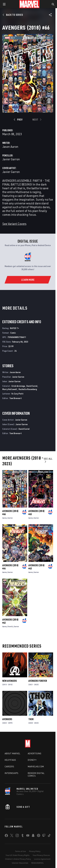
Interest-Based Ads (20, 863)
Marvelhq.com (36, 767)
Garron (10, 518)
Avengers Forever (38, 681)
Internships (12, 773)
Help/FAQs (10, 760)
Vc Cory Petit (17, 394)
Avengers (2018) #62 (10, 621)
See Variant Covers (14, 224)
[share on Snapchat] (33, 836)
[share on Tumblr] (22, 836)
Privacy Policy (35, 851)
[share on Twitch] (44, 836)
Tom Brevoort (16, 398)
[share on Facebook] (6, 836)
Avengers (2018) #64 (10, 567)
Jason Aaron (10, 147)
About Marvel (12, 753)
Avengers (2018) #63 (36, 567)
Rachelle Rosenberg (28, 389)
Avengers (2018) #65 (36, 513)
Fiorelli (10, 626)
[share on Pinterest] (39, 836)
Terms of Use (20, 851)
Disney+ (32, 760)
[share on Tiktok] (49, 836)
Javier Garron (11, 159)
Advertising (35, 753)
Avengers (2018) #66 (10, 513)
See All (48, 460)
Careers (9, 767)
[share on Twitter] (12, 836)
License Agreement (42, 859)
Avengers (7, 719)
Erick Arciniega (18, 386)
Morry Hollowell (10, 389)
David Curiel (32, 386)
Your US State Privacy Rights (18, 855)
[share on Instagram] (17, 836)
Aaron (5, 518)
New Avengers (10, 681)
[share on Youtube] (28, 836)
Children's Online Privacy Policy (18, 859)
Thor (31, 719)
